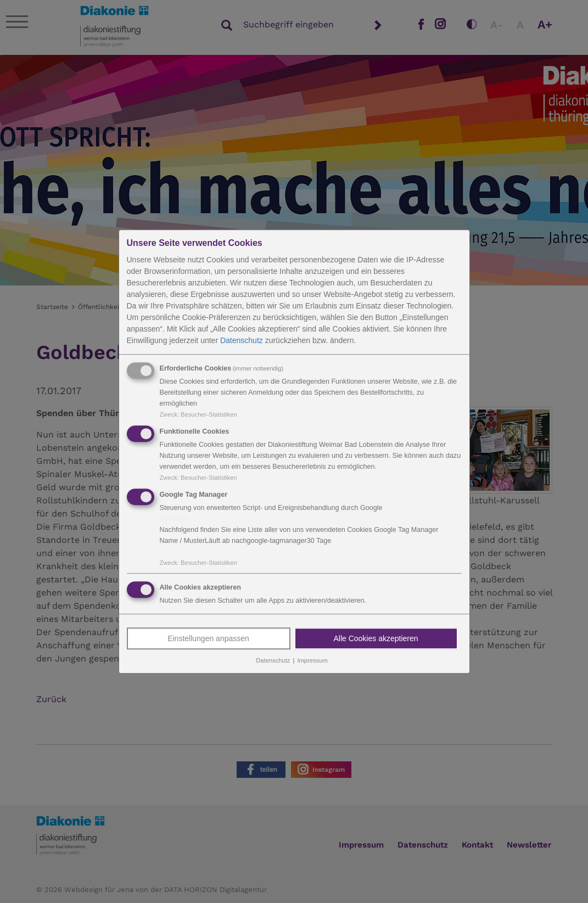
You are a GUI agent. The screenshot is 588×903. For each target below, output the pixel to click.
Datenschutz (242, 340)
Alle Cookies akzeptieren (376, 639)
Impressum (312, 661)
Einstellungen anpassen (208, 639)
